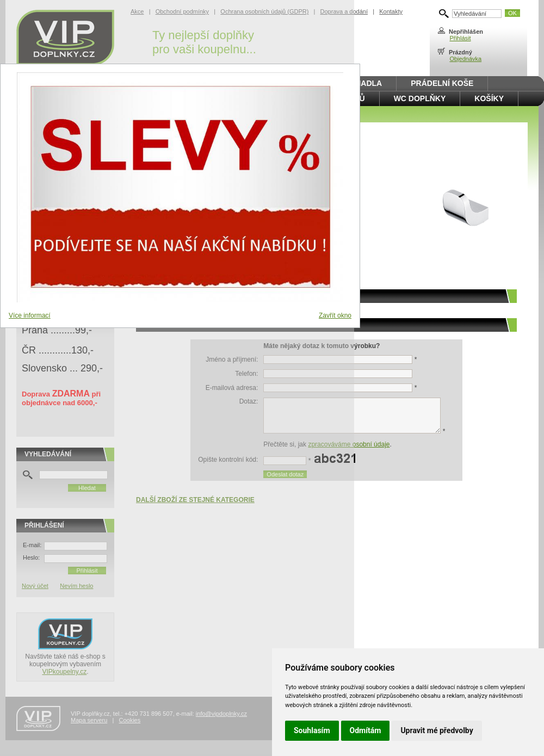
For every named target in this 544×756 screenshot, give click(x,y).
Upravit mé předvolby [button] (437, 730)
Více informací (30, 315)
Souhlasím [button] (312, 730)
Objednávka (465, 59)
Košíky (489, 98)
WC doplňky (420, 98)
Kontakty (391, 11)
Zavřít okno (335, 315)
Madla (369, 83)
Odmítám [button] (366, 730)
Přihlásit (460, 38)
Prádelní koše (442, 83)
